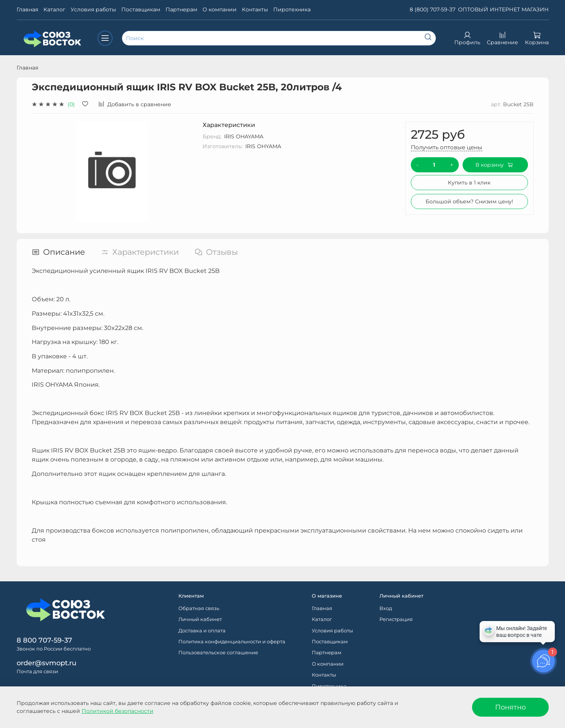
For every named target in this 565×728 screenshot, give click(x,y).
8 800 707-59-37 (44, 640)
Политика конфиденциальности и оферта (232, 642)
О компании (220, 9)
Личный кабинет (200, 619)
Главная (27, 9)
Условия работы (93, 9)
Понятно (510, 707)
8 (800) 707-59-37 (433, 9)
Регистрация (396, 619)
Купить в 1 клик (469, 183)
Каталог (54, 9)
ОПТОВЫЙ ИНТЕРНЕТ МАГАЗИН (503, 9)
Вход (386, 608)
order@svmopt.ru (46, 663)
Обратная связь (199, 608)
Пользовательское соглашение (218, 653)
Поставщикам (141, 9)
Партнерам (181, 9)
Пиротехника (292, 9)
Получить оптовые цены (447, 147)
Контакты (255, 9)
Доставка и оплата (202, 631)
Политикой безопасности (118, 711)
